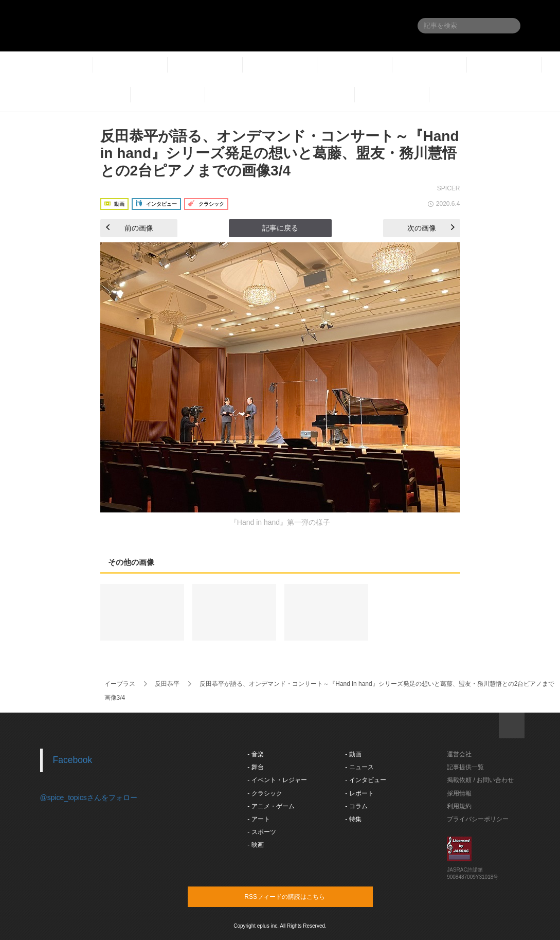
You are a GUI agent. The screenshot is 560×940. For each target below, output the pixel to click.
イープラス (120, 684)
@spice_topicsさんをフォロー (89, 797)
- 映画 (255, 845)
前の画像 (130, 228)
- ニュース (359, 767)
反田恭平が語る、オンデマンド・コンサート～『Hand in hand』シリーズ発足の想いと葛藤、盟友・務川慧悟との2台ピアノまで (377, 684)
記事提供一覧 (465, 767)
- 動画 (353, 754)
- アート (258, 819)
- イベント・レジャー (277, 780)
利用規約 (459, 806)
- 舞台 (255, 767)
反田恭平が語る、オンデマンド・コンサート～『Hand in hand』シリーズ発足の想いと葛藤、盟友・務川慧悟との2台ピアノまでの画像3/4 (280, 153)
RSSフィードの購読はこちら (300, 896)
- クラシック (265, 793)
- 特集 (353, 819)
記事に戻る (280, 228)
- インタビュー (365, 780)
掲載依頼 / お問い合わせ (480, 780)
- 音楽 (255, 754)
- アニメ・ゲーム (271, 806)
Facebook (73, 760)
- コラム (356, 806)
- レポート (359, 793)
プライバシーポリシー (478, 819)
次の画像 (431, 228)
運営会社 (459, 754)
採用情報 (459, 793)
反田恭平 (167, 684)
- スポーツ (261, 832)
